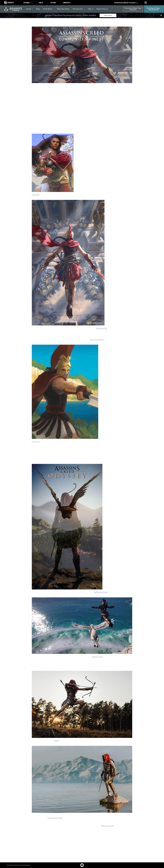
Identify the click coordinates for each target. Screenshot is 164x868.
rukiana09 (36, 195)
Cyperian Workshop (55, 818)
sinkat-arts (36, 442)
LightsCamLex (97, 657)
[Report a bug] (102, 9)
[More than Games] (63, 9)
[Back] (10, 20)
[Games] (29, 9)
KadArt (57, 741)
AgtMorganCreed (101, 592)
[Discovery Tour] (79, 9)
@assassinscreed (108, 826)
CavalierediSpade (97, 340)
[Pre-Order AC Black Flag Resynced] (154, 9)
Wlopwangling (101, 328)
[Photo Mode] (48, 9)
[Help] (91, 9)
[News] (38, 9)
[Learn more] (108, 15)
